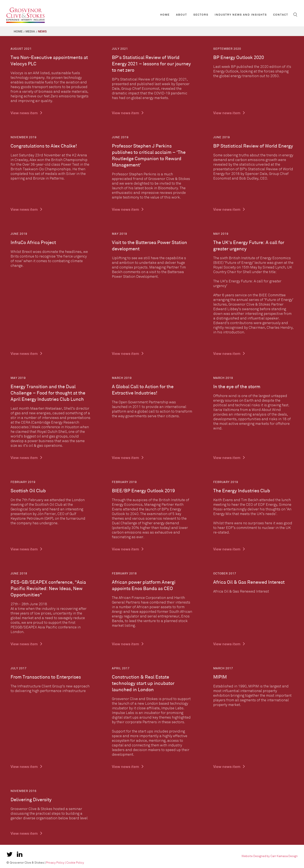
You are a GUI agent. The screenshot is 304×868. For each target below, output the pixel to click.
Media (30, 31)
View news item (27, 113)
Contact (281, 15)
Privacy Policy (55, 863)
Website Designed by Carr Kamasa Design (270, 856)
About (182, 15)
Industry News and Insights (241, 15)
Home (165, 15)
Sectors (201, 15)
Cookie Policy (75, 863)
